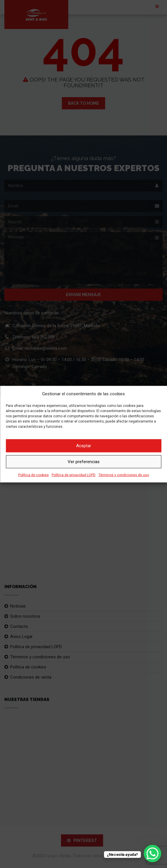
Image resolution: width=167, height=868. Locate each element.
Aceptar (84, 446)
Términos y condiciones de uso (124, 475)
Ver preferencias (84, 462)
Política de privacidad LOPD (74, 475)
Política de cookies (34, 475)
